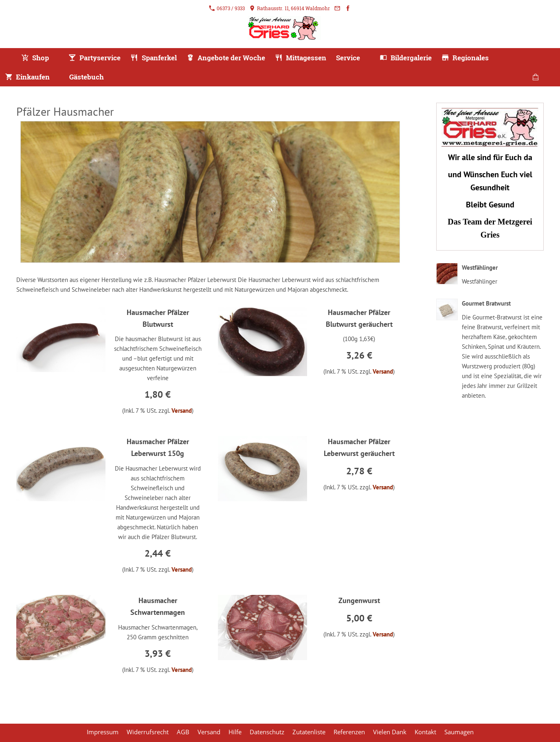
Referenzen (349, 732)
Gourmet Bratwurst (486, 303)
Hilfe (235, 732)
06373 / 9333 (227, 8)
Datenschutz (267, 732)
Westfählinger (480, 268)
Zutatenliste (309, 732)
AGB (183, 732)
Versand (182, 411)
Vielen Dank (390, 732)
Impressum (103, 732)
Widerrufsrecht (148, 732)
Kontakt (425, 732)
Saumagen (459, 732)
